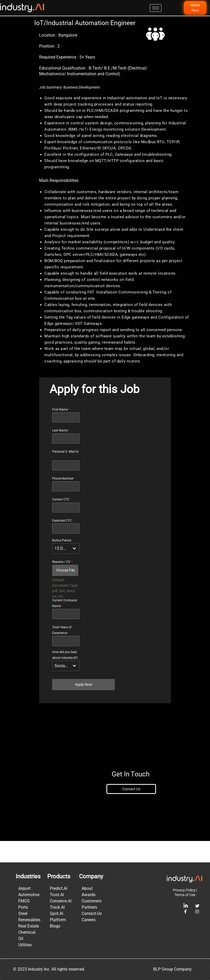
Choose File (65, 592)
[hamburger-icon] (156, 8)
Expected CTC (63, 542)
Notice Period (62, 562)
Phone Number (64, 500)
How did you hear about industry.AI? (65, 676)
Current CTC (62, 521)
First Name (61, 431)
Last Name (61, 452)
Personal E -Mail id (65, 476)
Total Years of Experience (62, 652)
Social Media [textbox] (62, 687)
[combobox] (66, 570)
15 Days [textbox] (62, 570)
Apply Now (84, 706)
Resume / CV (62, 583)
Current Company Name (65, 625)
